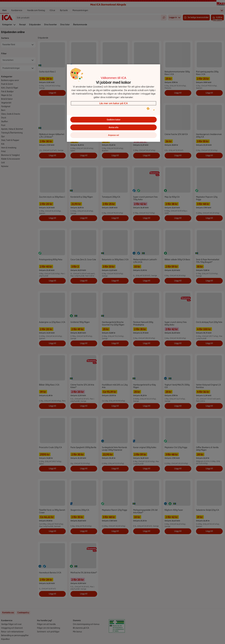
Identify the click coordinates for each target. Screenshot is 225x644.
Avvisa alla (114, 127)
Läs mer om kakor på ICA (114, 103)
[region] (114, 103)
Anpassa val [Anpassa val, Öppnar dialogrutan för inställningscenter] (114, 135)
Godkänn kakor (114, 120)
